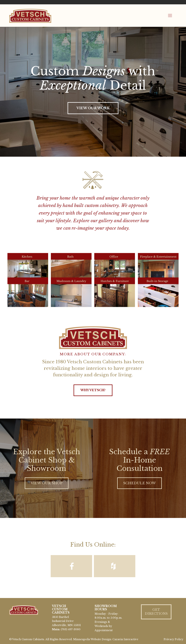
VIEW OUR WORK (93, 108)
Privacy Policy (173, 639)
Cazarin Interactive (125, 639)
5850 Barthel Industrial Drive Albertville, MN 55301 (66, 621)
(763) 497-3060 (71, 629)
